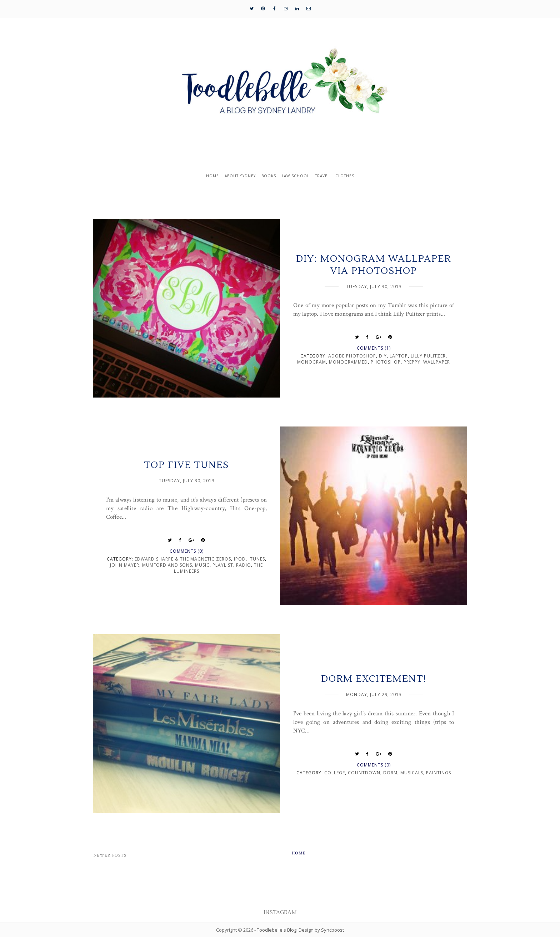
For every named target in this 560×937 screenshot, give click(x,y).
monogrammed (348, 362)
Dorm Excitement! (374, 679)
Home (212, 176)
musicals (412, 773)
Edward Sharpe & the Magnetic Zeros (183, 559)
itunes (257, 559)
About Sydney (240, 176)
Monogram (312, 362)
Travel (322, 176)
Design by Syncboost (321, 930)
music (202, 565)
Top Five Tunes (186, 465)
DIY (383, 356)
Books (269, 176)
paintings (439, 773)
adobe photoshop (352, 356)
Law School (296, 176)
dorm (390, 773)
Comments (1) (374, 348)
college (335, 773)
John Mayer (125, 565)
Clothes (345, 176)
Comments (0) (187, 551)
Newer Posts (110, 855)
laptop (399, 356)
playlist (223, 565)
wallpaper (437, 362)
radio (244, 565)
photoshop (386, 362)
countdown (364, 773)
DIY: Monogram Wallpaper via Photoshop (374, 265)
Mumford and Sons (167, 565)
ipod (240, 559)
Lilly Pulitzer (428, 356)
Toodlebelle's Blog (277, 930)
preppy (412, 362)
